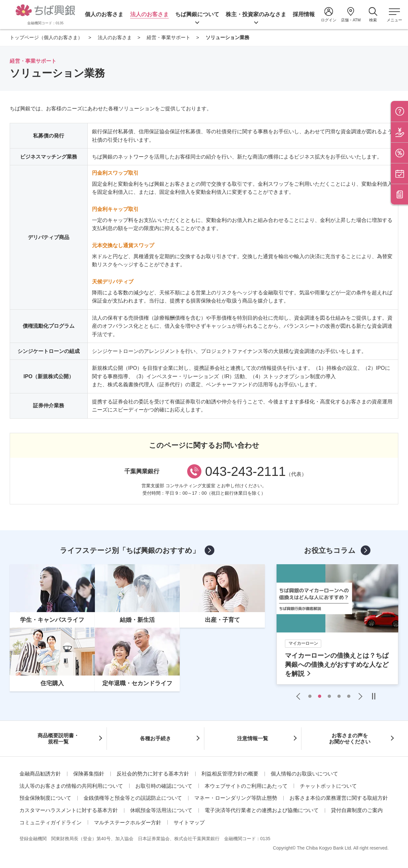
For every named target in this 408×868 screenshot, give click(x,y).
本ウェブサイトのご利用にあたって (246, 786)
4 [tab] (339, 696)
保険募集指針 (89, 774)
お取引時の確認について (164, 786)
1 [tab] (310, 696)
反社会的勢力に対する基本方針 (153, 774)
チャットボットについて (328, 786)
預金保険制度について (45, 798)
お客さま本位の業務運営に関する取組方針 (339, 798)
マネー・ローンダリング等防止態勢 (236, 798)
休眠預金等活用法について (161, 810)
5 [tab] (349, 696)
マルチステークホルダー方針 (128, 823)
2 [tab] (320, 696)
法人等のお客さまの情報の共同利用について (71, 786)
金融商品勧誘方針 (40, 774)
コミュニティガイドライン (51, 823)
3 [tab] (329, 696)
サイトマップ (189, 823)
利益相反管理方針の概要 (230, 774)
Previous (300, 696)
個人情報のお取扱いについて (304, 774)
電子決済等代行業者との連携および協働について (262, 810)
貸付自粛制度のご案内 (357, 810)
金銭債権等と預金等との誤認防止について (133, 798)
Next (359, 696)
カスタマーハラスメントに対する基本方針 (69, 810)
